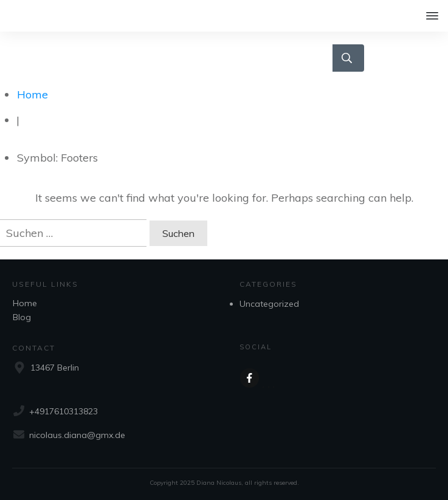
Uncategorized (269, 304)
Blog (22, 317)
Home (25, 303)
